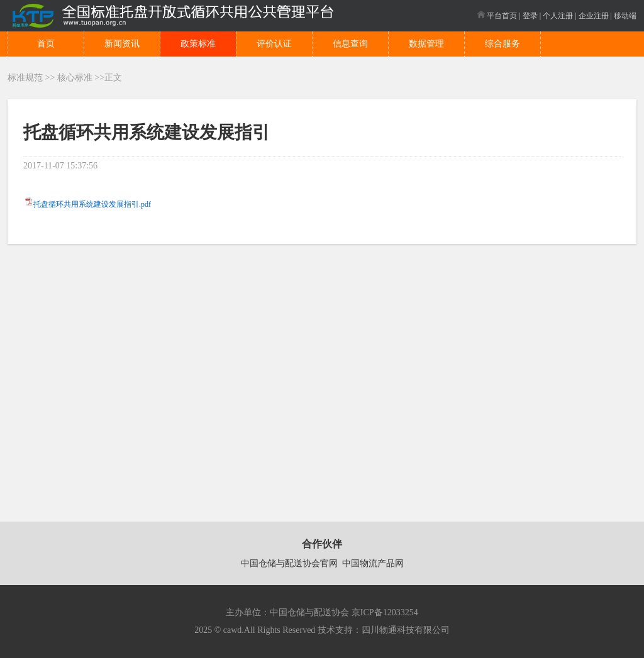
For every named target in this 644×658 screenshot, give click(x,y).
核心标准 (75, 78)
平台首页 (497, 16)
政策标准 (198, 44)
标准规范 (25, 78)
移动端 (625, 16)
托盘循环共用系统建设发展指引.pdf (92, 204)
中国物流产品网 (373, 563)
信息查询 (350, 44)
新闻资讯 (122, 44)
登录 (530, 16)
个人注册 (558, 16)
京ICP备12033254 (385, 612)
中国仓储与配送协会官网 (289, 563)
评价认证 (274, 44)
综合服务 (502, 44)
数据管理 (426, 44)
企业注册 (594, 16)
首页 (46, 44)
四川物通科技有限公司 (406, 630)
